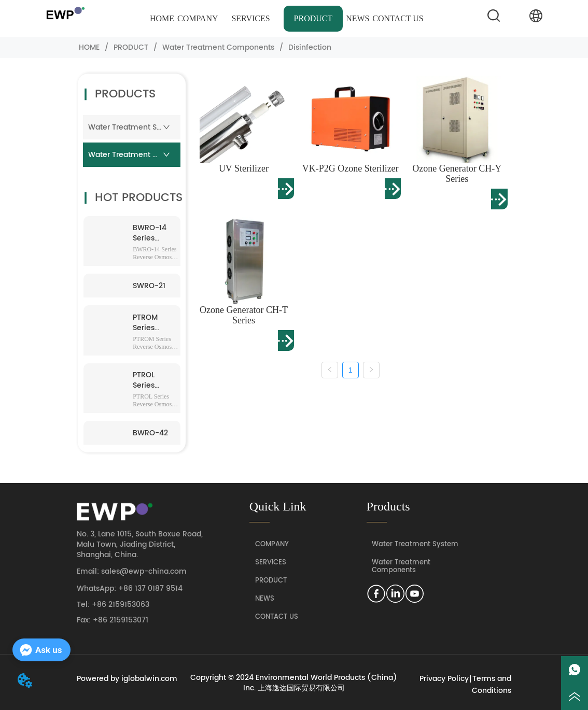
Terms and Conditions (492, 685)
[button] (250, 19)
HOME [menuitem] (162, 18)
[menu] (287, 19)
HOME (89, 47)
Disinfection (309, 47)
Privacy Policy (444, 679)
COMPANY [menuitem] (198, 18)
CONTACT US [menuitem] (398, 18)
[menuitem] (250, 19)
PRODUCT (131, 47)
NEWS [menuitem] (358, 18)
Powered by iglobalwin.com (127, 679)
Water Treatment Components (218, 47)
